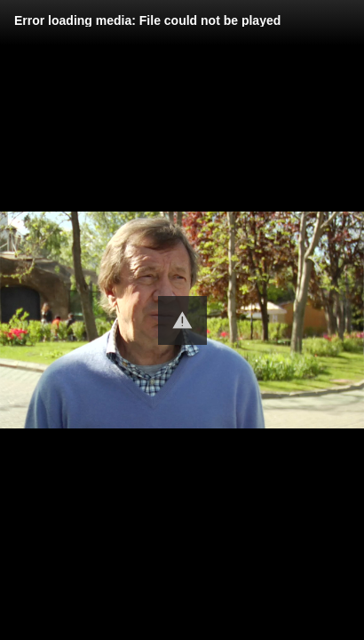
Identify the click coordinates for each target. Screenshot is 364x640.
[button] (182, 320)
